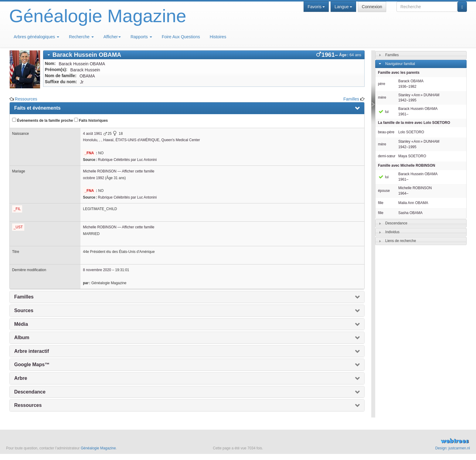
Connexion (372, 7)
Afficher (112, 37)
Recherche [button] (81, 37)
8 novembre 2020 (97, 270)
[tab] (204, 55)
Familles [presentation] (24, 297)
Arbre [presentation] (21, 378)
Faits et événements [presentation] (37, 108)
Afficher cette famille (138, 171)
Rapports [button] (141, 37)
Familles (351, 99)
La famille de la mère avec (414, 123)
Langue (343, 7)
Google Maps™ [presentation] (32, 365)
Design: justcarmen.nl (453, 448)
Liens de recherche (401, 241)
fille (381, 203)
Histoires (218, 37)
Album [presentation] (22, 337)
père (382, 84)
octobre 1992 (93, 178)
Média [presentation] (21, 324)
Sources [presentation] (24, 310)
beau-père (386, 132)
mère (382, 97)
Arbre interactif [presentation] (32, 351)
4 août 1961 (92, 134)
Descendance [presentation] (30, 392)
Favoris (316, 7)
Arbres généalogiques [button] (36, 37)
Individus (392, 232)
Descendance (396, 223)
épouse (384, 191)
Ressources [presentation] (28, 405)
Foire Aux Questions (181, 37)
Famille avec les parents (399, 73)
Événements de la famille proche (43, 120)
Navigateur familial (400, 64)
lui (383, 112)
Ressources (26, 99)
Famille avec (406, 165)
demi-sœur (387, 156)
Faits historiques (91, 120)
